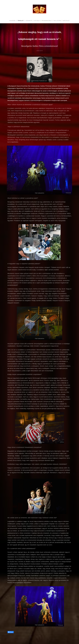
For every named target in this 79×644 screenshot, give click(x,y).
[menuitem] (13, 21)
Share (11, 632)
